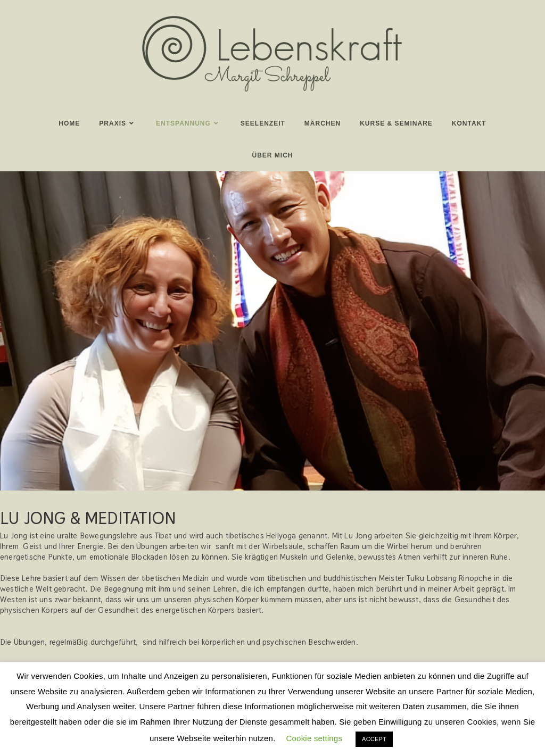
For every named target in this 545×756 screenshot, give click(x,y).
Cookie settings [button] (315, 738)
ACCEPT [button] (374, 739)
